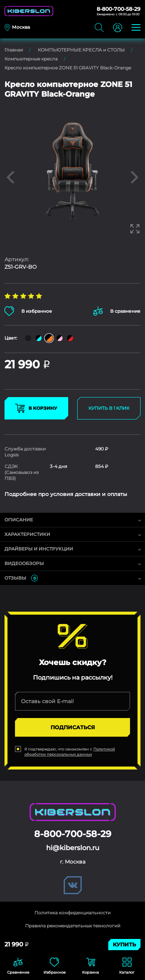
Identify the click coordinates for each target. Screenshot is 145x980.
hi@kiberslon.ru (73, 848)
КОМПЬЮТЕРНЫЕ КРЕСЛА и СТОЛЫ (81, 50)
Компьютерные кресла (31, 59)
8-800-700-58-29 (119, 9)
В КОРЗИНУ (36, 408)
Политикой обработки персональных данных (70, 752)
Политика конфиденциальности (72, 913)
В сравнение (117, 311)
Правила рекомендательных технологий (73, 926)
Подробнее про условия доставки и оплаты (66, 494)
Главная (14, 50)
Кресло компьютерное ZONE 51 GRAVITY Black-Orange (68, 68)
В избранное (28, 311)
